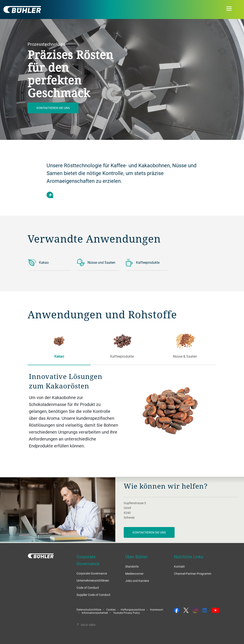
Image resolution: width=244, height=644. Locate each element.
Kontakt (179, 566)
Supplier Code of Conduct (93, 595)
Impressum (157, 609)
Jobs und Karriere (137, 581)
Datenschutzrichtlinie (89, 609)
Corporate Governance (92, 573)
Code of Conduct (88, 588)
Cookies (111, 609)
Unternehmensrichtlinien (93, 580)
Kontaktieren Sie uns (53, 108)
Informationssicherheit (95, 613)
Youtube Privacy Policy (127, 613)
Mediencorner (134, 574)
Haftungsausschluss (133, 609)
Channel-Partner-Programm (193, 574)
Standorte (132, 566)
